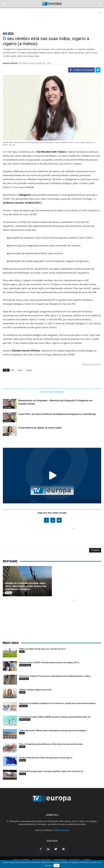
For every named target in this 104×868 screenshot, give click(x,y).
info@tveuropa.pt (28, 63)
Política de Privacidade (42, 860)
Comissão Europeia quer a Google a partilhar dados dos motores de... (52, 771)
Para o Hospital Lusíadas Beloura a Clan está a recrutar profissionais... (52, 744)
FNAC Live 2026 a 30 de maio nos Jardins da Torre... (43, 649)
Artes (22, 651)
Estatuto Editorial (60, 860)
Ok (56, 865)
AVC (13, 370)
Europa (9, 593)
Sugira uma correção (92, 364)
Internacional (25, 719)
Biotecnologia (25, 665)
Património (24, 679)
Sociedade (7, 407)
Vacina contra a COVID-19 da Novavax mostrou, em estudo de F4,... (50, 663)
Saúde (11, 34)
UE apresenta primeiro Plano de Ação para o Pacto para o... (47, 758)
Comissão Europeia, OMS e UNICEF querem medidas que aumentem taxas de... (56, 717)
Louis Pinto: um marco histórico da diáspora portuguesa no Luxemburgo (57, 414)
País (5, 34)
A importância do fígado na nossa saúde (40, 428)
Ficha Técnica (75, 860)
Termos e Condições (21, 860)
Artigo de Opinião (10, 63)
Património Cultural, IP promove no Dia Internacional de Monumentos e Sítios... (56, 676)
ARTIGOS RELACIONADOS (52, 392)
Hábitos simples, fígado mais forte (35, 690)
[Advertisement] (52, 21)
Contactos (87, 860)
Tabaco (29, 370)
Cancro (20, 370)
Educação (23, 706)
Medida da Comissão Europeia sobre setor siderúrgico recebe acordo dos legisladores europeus (26, 586)
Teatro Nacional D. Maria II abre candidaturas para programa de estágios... (54, 731)
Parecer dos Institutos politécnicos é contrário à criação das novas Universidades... (58, 703)
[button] (100, 4)
